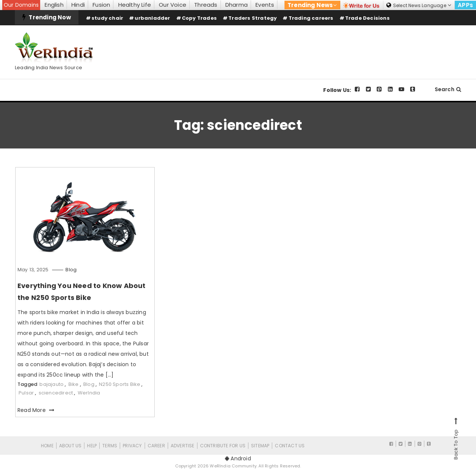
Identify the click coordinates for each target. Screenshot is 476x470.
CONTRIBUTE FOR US (223, 446)
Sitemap (260, 446)
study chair (107, 18)
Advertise (183, 446)
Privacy (132, 446)
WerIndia (89, 393)
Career (156, 446)
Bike (74, 384)
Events (265, 5)
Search (448, 89)
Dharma (237, 5)
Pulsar (26, 393)
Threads (206, 5)
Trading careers (311, 18)
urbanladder (152, 18)
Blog (71, 270)
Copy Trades (199, 18)
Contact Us (290, 446)
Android (238, 458)
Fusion (101, 5)
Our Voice (173, 5)
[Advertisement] (326, 46)
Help (92, 446)
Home (47, 446)
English (54, 5)
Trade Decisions (367, 18)
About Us (70, 446)
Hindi (78, 5)
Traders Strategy (253, 18)
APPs (465, 5)
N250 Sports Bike (120, 384)
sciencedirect (56, 393)
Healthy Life (135, 5)
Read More (36, 410)
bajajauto (52, 384)
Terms (110, 446)
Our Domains (21, 5)
